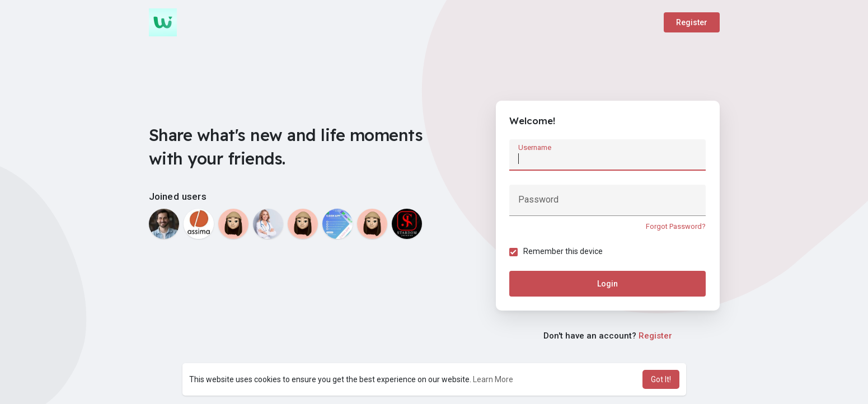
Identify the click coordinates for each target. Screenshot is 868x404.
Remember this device (564, 252)
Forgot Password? (676, 226)
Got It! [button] (661, 379)
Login (607, 284)
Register (692, 22)
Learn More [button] (493, 379)
